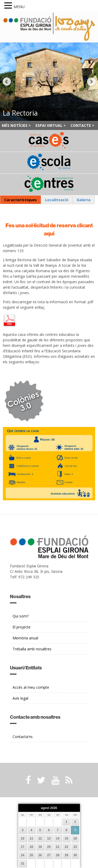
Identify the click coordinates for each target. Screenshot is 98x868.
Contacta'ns (23, 737)
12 (40, 839)
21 (58, 847)
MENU (19, 7)
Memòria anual (25, 638)
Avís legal (20, 698)
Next (91, 82)
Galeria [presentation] (83, 200)
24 (23, 855)
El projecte (22, 627)
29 (67, 855)
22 (67, 847)
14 (58, 839)
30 (75, 855)
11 (31, 839)
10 (23, 839)
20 (49, 847)
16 (75, 839)
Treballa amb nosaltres (32, 649)
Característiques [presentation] (21, 200)
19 (40, 847)
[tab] (21, 200)
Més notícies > (16, 125)
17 (23, 847)
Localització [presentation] (57, 200)
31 (23, 864)
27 (49, 855)
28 (58, 855)
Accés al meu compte (31, 687)
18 (31, 847)
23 (75, 847)
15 (67, 839)
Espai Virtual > (51, 125)
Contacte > (82, 125)
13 (49, 839)
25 (31, 855)
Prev (7, 82)
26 (40, 855)
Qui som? (21, 616)
